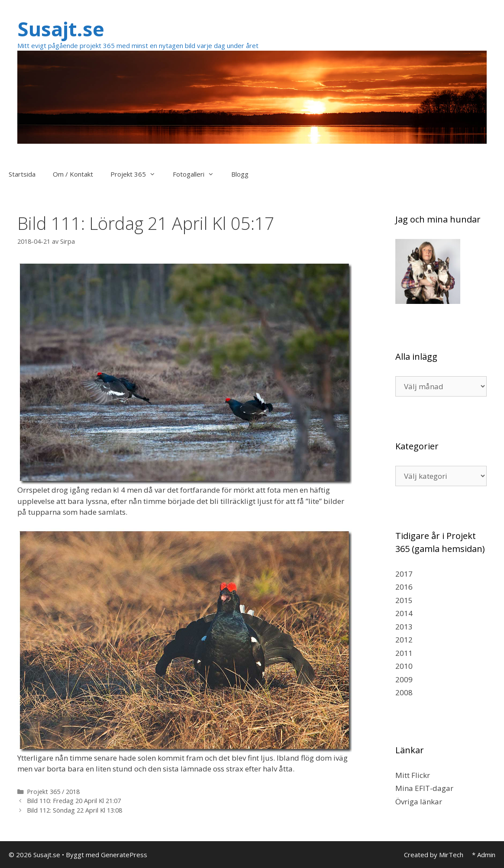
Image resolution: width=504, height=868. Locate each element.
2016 (404, 587)
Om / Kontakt (73, 174)
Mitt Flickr (413, 775)
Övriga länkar (419, 802)
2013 (404, 627)
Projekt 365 (137, 174)
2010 (404, 666)
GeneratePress (124, 855)
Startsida (22, 174)
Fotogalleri (198, 174)
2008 (404, 692)
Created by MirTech (434, 855)
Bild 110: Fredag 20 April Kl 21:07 (74, 801)
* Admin (484, 855)
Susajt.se (61, 29)
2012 (404, 640)
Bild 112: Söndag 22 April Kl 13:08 (74, 810)
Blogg (240, 174)
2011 (404, 653)
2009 (404, 679)
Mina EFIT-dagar (424, 788)
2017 (404, 574)
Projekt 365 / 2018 (53, 792)
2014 (404, 613)
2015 (404, 600)
